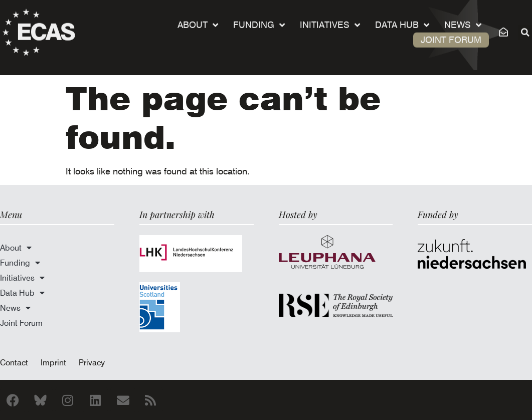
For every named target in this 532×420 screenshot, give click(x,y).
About (198, 21)
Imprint (53, 362)
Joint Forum (451, 35)
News (463, 21)
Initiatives (330, 21)
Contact (14, 362)
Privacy (92, 362)
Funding (259, 21)
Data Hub (402, 21)
